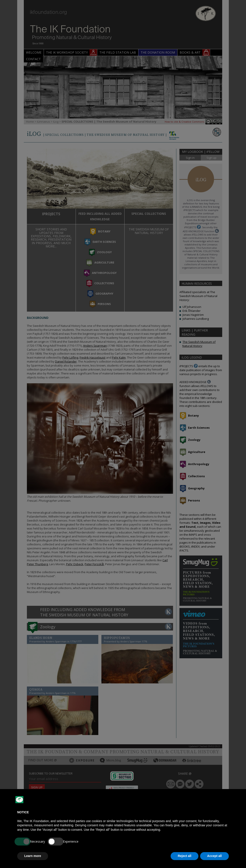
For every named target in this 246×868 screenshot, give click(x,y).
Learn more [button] (33, 856)
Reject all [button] (184, 856)
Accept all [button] (214, 856)
